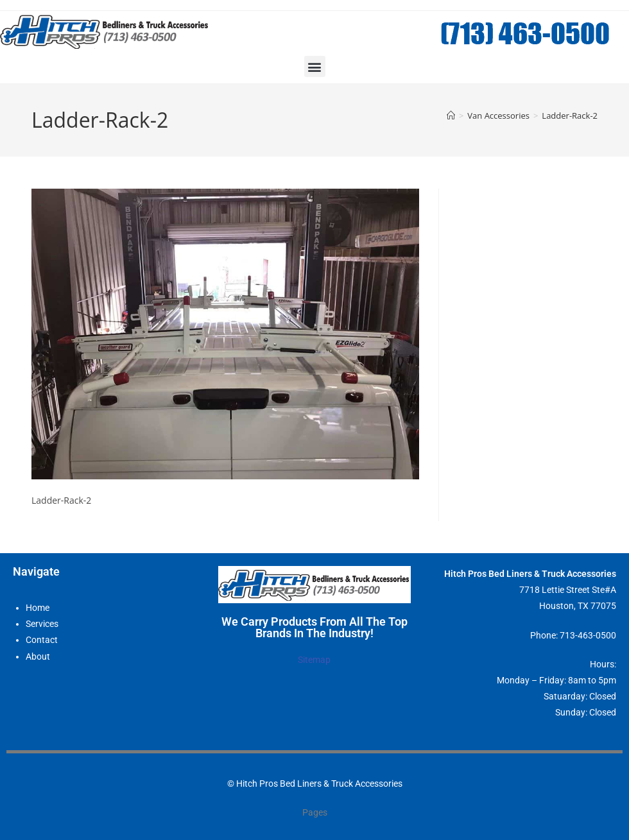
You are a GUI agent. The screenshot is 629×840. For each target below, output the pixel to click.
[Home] (451, 116)
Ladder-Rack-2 (570, 116)
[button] (315, 66)
